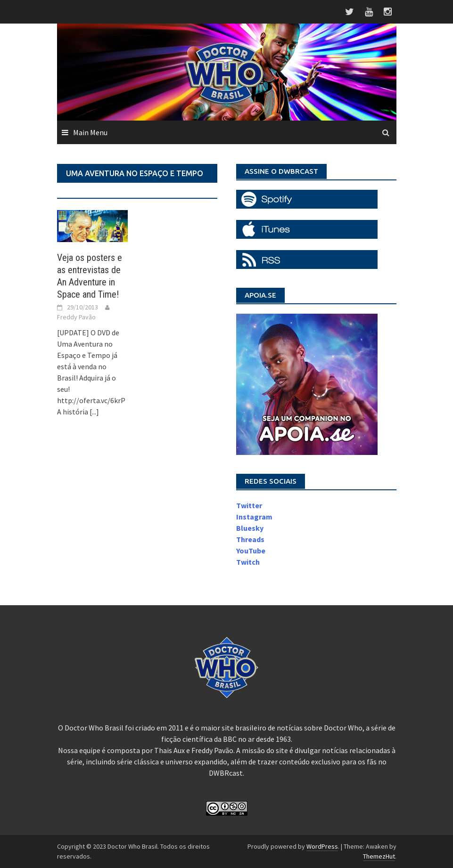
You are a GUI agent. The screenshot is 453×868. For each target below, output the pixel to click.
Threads (250, 539)
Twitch (248, 562)
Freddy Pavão (76, 317)
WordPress (322, 846)
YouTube (251, 551)
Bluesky (250, 528)
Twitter (249, 505)
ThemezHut (379, 856)
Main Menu (90, 132)
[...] (94, 412)
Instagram (254, 517)
